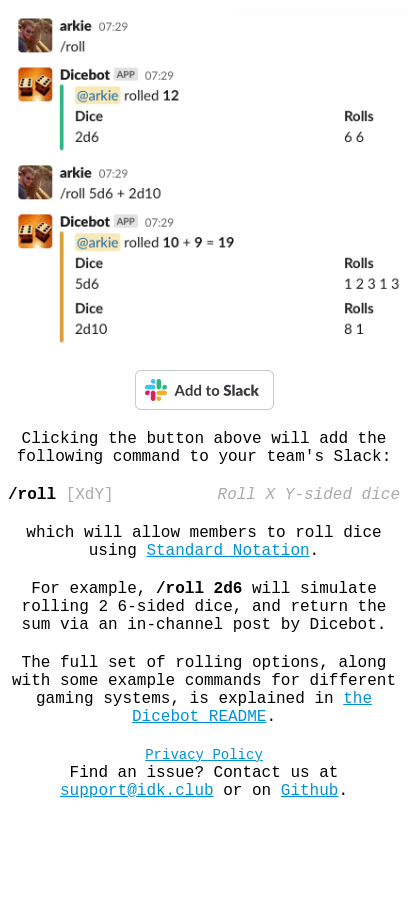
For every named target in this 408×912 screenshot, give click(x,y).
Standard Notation (227, 569)
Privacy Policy (204, 805)
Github (310, 849)
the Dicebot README (252, 752)
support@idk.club (137, 849)
